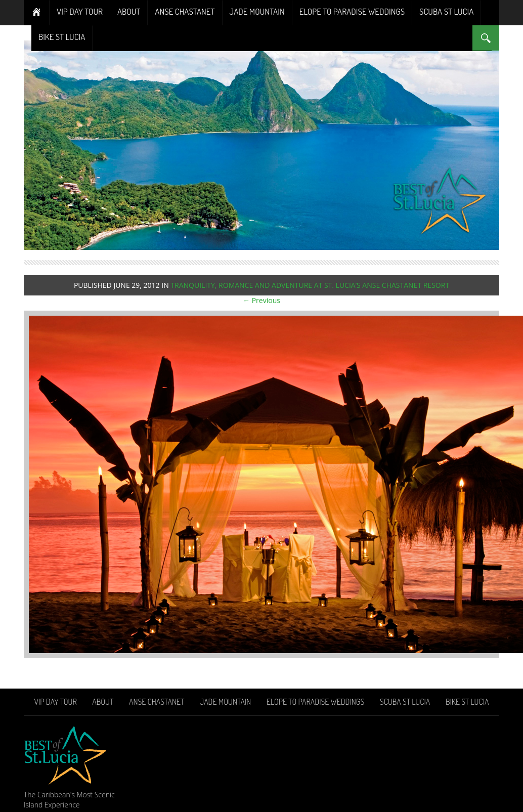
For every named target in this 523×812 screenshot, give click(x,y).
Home (37, 13)
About (129, 11)
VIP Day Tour (80, 11)
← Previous (261, 300)
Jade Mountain (257, 11)
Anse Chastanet (185, 11)
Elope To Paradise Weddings (352, 11)
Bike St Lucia (62, 37)
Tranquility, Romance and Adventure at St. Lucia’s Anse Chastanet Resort (310, 285)
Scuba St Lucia (446, 11)
